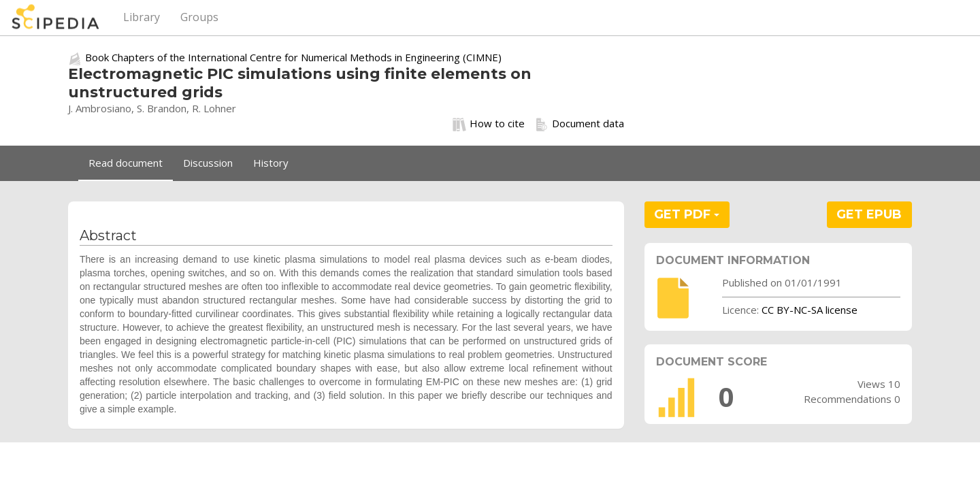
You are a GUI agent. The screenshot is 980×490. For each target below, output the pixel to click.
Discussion (208, 163)
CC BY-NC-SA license (810, 310)
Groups (199, 17)
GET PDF (687, 214)
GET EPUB (869, 214)
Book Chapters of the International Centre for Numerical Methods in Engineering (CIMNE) (293, 57)
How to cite (489, 124)
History (271, 163)
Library (142, 17)
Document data (579, 124)
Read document (126, 163)
